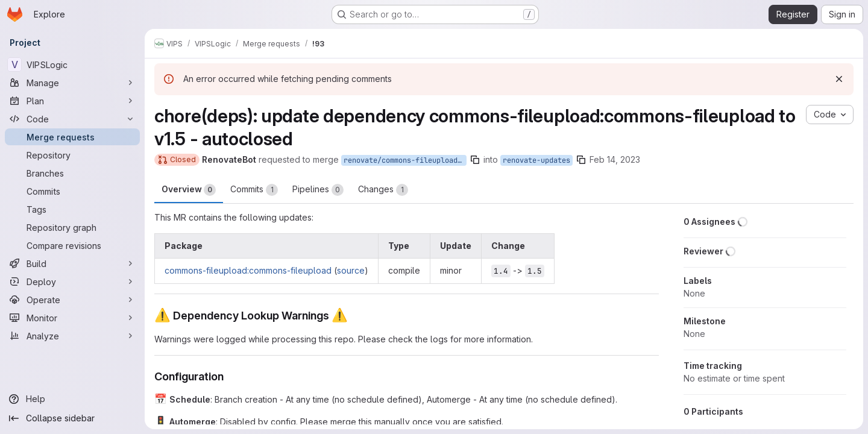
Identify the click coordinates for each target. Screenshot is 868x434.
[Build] (72, 263)
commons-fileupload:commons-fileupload (248, 270)
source (351, 270)
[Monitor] (72, 318)
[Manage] (72, 83)
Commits (254, 190)
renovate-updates (536, 160)
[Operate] (72, 300)
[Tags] (72, 209)
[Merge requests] (72, 137)
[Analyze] (72, 336)
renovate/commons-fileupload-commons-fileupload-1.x (405, 160)
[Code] (72, 119)
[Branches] (72, 173)
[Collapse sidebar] (72, 418)
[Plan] (72, 101)
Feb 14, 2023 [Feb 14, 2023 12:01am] (615, 159)
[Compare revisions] (72, 245)
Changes (383, 190)
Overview (189, 190)
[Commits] (72, 191)
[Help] (72, 399)
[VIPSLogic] (72, 64)
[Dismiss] (839, 79)
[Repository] (72, 155)
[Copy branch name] (475, 160)
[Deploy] (72, 281)
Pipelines (318, 190)
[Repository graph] (72, 227)
